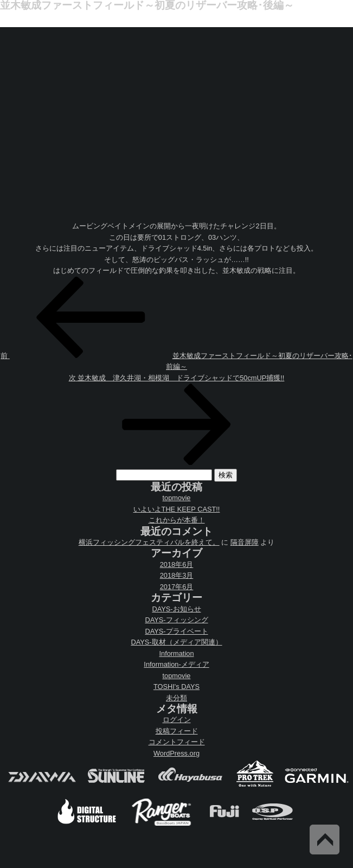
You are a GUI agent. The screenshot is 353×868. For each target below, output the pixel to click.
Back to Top (325, 840)
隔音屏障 (245, 542)
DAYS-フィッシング (176, 620)
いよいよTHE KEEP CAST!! (177, 509)
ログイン (177, 720)
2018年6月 (177, 564)
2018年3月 (177, 575)
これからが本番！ (177, 520)
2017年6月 (177, 587)
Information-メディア (176, 664)
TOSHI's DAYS (176, 687)
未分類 (176, 698)
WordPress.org (176, 753)
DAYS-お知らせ (176, 609)
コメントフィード (177, 742)
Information (176, 653)
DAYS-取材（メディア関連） (176, 642)
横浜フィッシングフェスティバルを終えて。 (149, 542)
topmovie (177, 498)
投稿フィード (177, 731)
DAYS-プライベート (176, 631)
